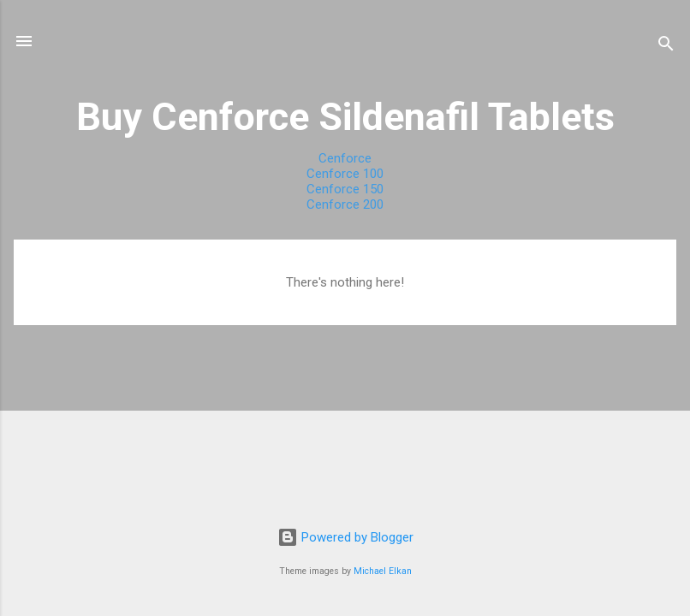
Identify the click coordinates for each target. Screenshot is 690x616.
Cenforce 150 (345, 189)
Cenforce (345, 158)
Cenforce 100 (345, 174)
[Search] (666, 47)
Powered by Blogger (345, 537)
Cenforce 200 (345, 204)
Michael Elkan (383, 571)
